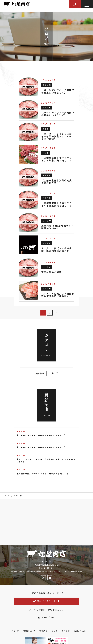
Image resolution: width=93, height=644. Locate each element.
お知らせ (40, 373)
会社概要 (66, 631)
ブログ (55, 373)
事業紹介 (43, 631)
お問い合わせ (46, 617)
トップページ (13, 631)
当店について (29, 631)
